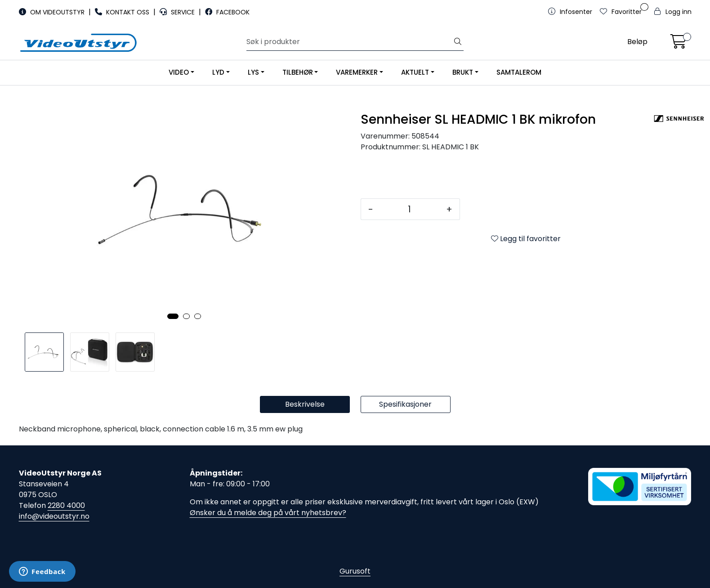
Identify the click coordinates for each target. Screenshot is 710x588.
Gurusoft (355, 571)
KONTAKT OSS (123, 12)
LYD (218, 72)
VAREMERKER (357, 72)
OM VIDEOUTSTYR (53, 12)
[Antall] (410, 209)
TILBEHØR (298, 72)
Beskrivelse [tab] (305, 404)
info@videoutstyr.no (54, 516)
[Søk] (349, 42)
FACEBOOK (227, 12)
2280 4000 (66, 505)
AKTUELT (415, 72)
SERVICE (178, 12)
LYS (253, 72)
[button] (173, 316)
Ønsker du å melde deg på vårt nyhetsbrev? (268, 513)
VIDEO (179, 72)
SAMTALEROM (519, 72)
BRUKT (463, 72)
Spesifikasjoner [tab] (405, 404)
